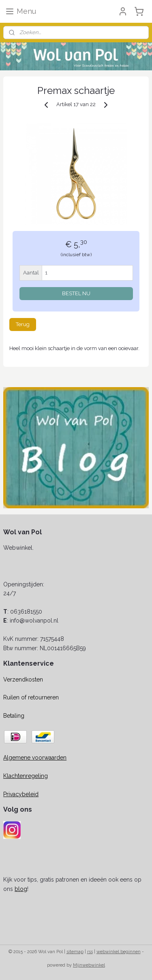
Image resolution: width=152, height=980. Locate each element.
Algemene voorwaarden (35, 758)
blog (21, 889)
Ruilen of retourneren (31, 697)
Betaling (14, 716)
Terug (23, 324)
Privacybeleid (21, 794)
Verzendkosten (23, 679)
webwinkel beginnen (119, 952)
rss (90, 952)
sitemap (75, 952)
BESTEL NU (76, 293)
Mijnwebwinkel (89, 965)
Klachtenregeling (26, 776)
